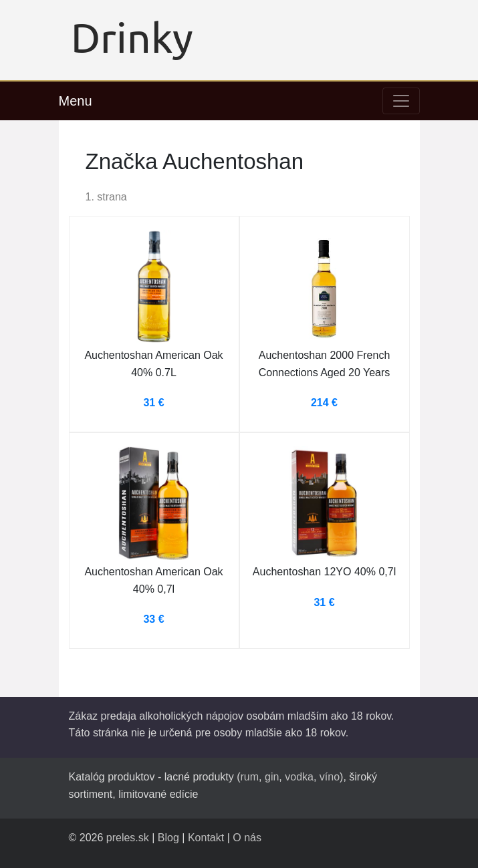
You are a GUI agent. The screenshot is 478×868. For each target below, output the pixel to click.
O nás (247, 838)
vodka (299, 777)
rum (250, 777)
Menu (76, 101)
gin (272, 777)
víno (330, 777)
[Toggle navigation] (401, 101)
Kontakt (206, 838)
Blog (168, 838)
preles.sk (128, 838)
